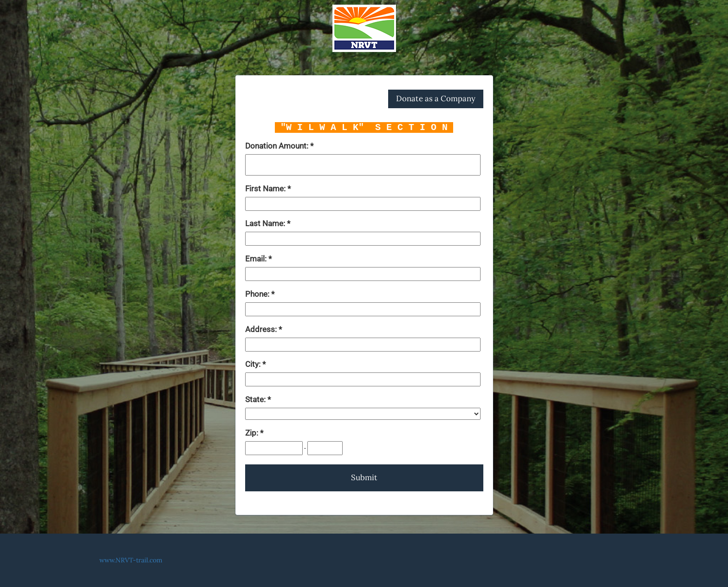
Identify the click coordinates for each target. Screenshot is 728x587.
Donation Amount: (278, 146)
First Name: (266, 189)
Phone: (258, 294)
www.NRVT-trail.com (131, 560)
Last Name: (266, 223)
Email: (257, 259)
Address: (262, 329)
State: (256, 399)
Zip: (253, 433)
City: (254, 364)
